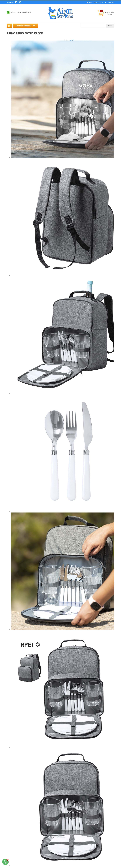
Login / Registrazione (96, 2)
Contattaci (110, 2)
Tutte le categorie (26, 26)
